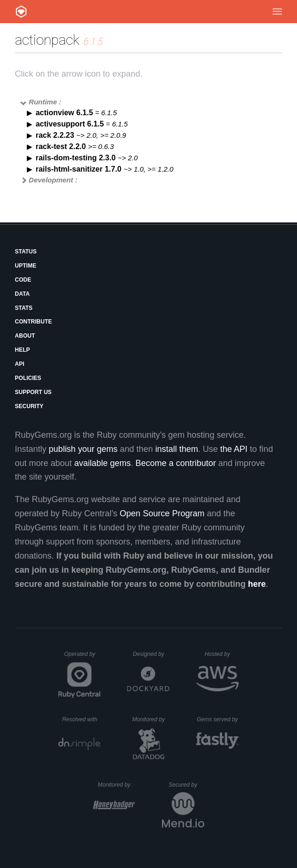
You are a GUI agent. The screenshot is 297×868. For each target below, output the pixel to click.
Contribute (34, 322)
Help (23, 350)
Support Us (33, 392)
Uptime (26, 266)
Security (29, 406)
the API (234, 449)
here (257, 584)
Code (23, 280)
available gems (103, 463)
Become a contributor (176, 463)
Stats (24, 308)
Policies (28, 378)
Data (23, 294)
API (20, 364)
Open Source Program (162, 513)
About (25, 336)
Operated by (82, 657)
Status (26, 252)
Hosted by (222, 654)
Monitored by (151, 719)
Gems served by (218, 719)
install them (177, 449)
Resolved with (81, 719)
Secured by (186, 785)
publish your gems (83, 449)
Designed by (151, 654)
